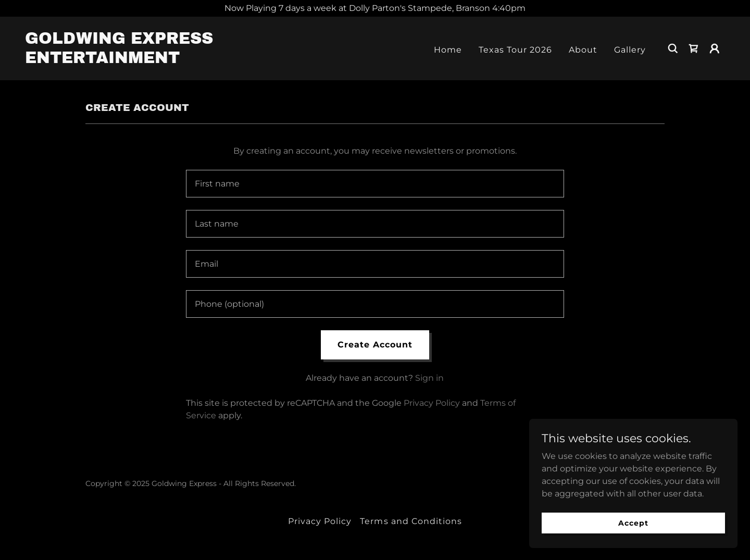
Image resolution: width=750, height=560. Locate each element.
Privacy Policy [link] (432, 403)
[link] (123, 60)
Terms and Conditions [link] (411, 521)
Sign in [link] (429, 378)
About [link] (583, 50)
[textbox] (375, 184)
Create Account (375, 345)
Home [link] (448, 50)
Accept (633, 522)
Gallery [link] (630, 50)
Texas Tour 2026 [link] (515, 50)
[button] (715, 48)
